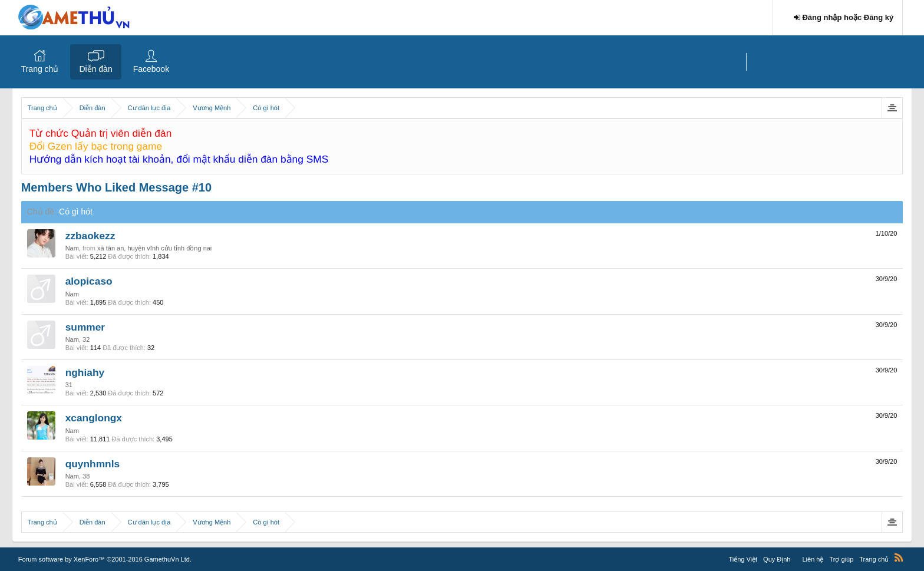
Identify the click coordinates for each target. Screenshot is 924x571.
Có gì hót (76, 212)
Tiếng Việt (743, 559)
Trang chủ (40, 69)
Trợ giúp (841, 559)
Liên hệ (813, 559)
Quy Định (777, 559)
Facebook (151, 69)
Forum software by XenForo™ (105, 559)
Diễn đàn (95, 69)
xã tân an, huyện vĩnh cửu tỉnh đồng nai (154, 248)
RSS (899, 557)
